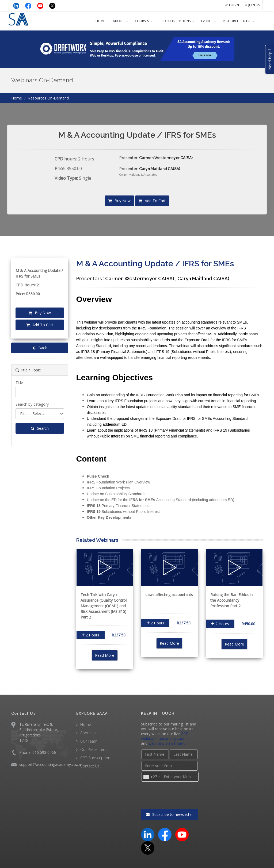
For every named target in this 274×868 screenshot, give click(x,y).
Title (19, 382)
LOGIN (231, 5)
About (109, 21)
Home (90, 21)
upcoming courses (173, 738)
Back (40, 348)
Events (202, 21)
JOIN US (252, 5)
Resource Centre (236, 21)
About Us (88, 732)
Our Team (88, 740)
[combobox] (151, 776)
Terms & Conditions (227, 859)
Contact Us (90, 765)
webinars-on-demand (159, 743)
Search (40, 428)
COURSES (133, 21)
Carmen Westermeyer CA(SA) (165, 158)
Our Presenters (93, 749)
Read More (104, 655)
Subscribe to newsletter (170, 793)
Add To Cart (152, 201)
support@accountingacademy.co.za (49, 764)
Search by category (32, 404)
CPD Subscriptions (168, 21)
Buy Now (120, 201)
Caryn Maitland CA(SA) (159, 169)
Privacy (256, 859)
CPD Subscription (95, 757)
